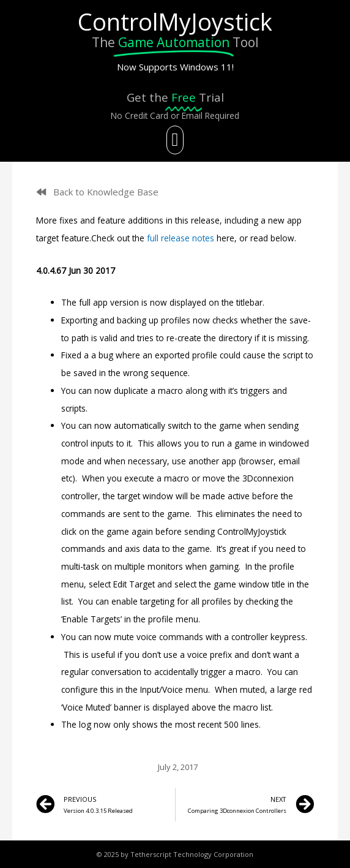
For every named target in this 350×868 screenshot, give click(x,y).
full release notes (181, 238)
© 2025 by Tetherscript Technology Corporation (175, 854)
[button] (175, 140)
